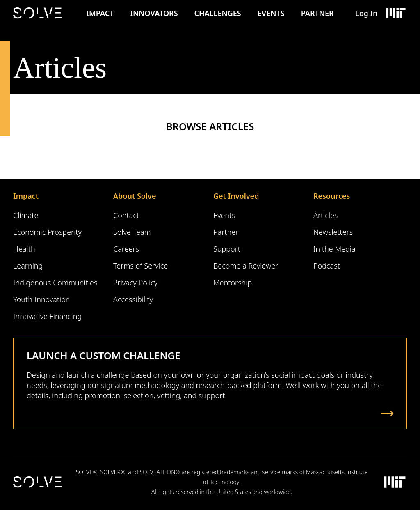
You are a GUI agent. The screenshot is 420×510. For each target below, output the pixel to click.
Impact (100, 13)
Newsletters (333, 232)
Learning (28, 266)
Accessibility (133, 299)
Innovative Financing (47, 316)
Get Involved (236, 196)
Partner (317, 13)
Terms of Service (140, 266)
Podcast (327, 266)
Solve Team (132, 232)
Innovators (154, 13)
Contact (126, 215)
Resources (332, 196)
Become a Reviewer (246, 266)
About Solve (135, 196)
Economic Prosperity (47, 232)
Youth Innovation (42, 299)
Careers (126, 249)
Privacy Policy (135, 283)
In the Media (334, 249)
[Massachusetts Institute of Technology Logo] (395, 13)
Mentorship (233, 283)
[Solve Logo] (39, 13)
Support (227, 249)
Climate (26, 215)
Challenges (218, 13)
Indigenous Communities (55, 283)
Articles (325, 215)
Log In (366, 13)
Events (271, 13)
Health (24, 249)
